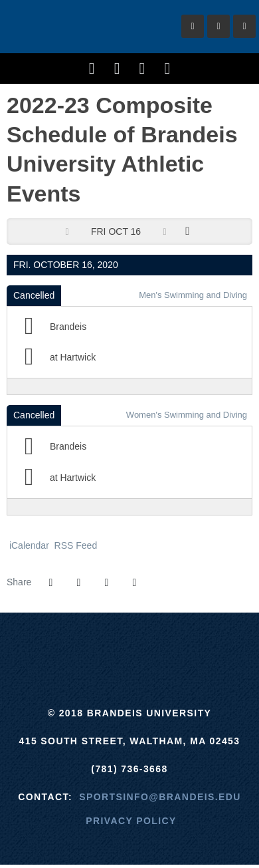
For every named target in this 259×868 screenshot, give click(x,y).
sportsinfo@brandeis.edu (160, 797)
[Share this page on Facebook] (50, 583)
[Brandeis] (30, 646)
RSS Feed (74, 545)
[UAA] (130, 646)
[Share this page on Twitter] (78, 583)
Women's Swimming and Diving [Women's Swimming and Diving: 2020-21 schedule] (187, 415)
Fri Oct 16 (116, 231)
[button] (134, 583)
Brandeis (85, 27)
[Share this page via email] (106, 583)
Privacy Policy (131, 821)
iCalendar (28, 545)
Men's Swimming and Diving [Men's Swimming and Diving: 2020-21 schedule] (193, 295)
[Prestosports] (229, 646)
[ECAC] (80, 646)
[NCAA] (179, 646)
